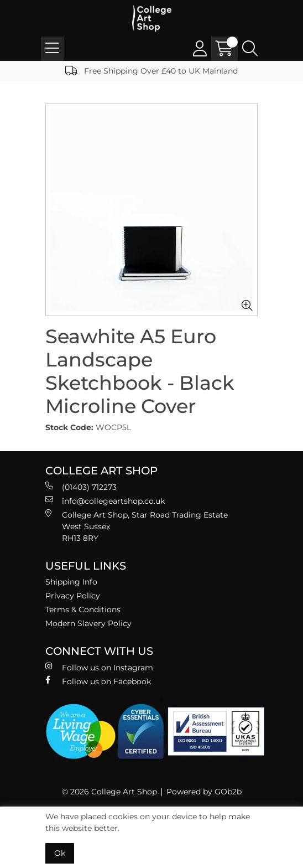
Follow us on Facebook (98, 681)
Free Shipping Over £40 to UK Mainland (151, 71)
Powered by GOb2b (204, 792)
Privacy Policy (73, 596)
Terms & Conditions (83, 609)
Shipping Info (71, 582)
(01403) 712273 (81, 487)
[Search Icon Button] (250, 49)
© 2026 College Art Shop (109, 792)
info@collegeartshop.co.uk (105, 501)
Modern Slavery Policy (88, 623)
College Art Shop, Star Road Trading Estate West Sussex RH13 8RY (137, 526)
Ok (60, 853)
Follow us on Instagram (99, 667)
